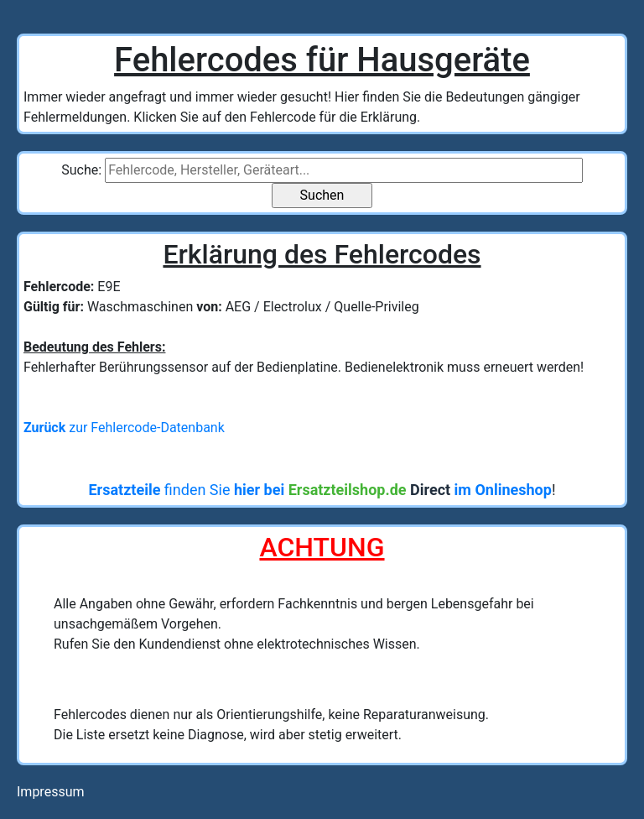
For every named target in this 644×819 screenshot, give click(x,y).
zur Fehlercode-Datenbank (124, 428)
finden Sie (319, 490)
